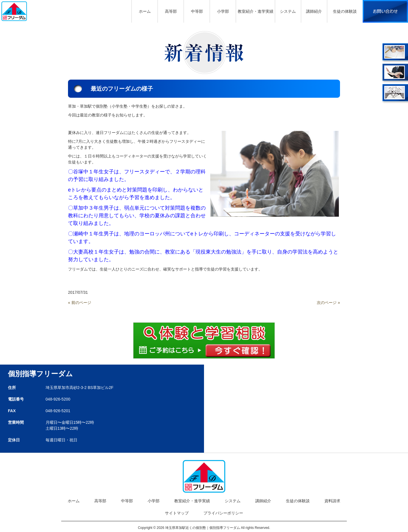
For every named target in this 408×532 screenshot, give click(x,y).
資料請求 (332, 501)
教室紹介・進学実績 (192, 501)
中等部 (127, 501)
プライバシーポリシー (223, 513)
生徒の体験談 (298, 501)
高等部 (100, 501)
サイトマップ (177, 513)
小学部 (154, 501)
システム (233, 501)
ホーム (74, 501)
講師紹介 (263, 501)
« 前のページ (80, 303)
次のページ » (328, 303)
